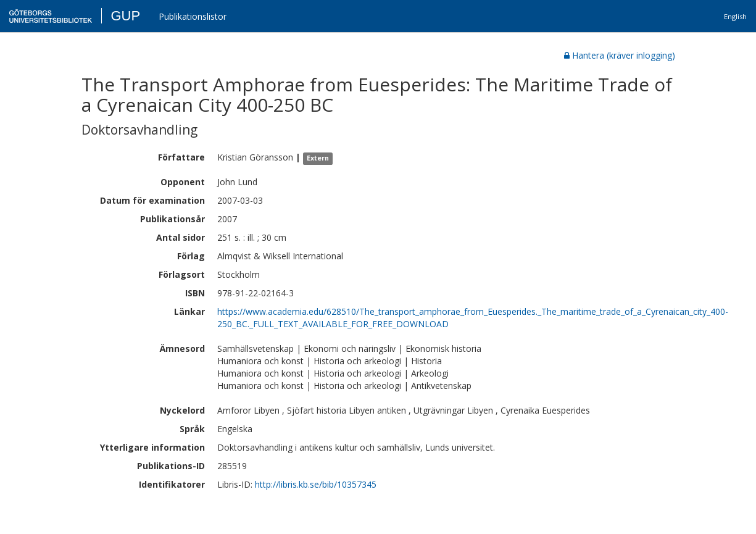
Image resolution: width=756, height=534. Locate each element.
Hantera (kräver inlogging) (620, 55)
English (735, 16)
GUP (125, 16)
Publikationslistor (193, 16)
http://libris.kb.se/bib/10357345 (316, 484)
